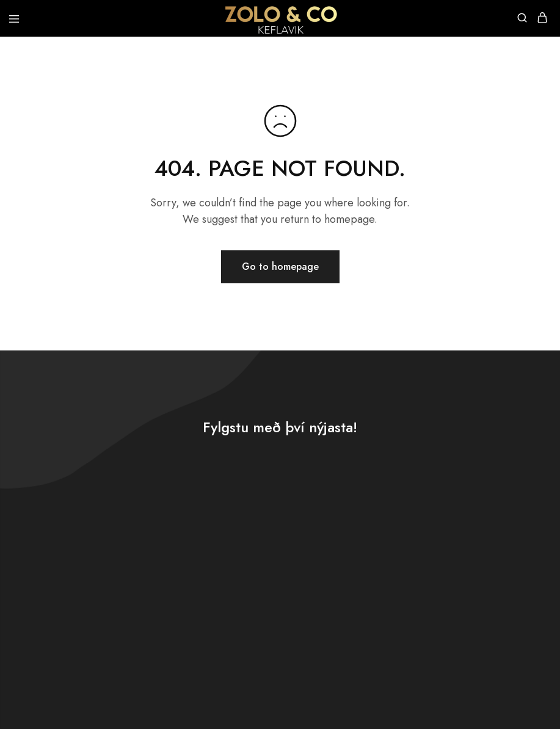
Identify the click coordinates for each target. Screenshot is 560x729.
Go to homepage (280, 267)
